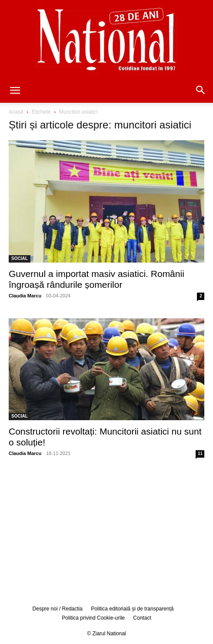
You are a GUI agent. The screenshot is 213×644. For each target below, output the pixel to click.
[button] (15, 91)
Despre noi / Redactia (58, 609)
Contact (142, 618)
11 (200, 453)
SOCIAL (20, 258)
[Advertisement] (106, 530)
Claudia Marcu (25, 296)
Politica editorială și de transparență (132, 609)
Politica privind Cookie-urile (93, 618)
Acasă (16, 112)
